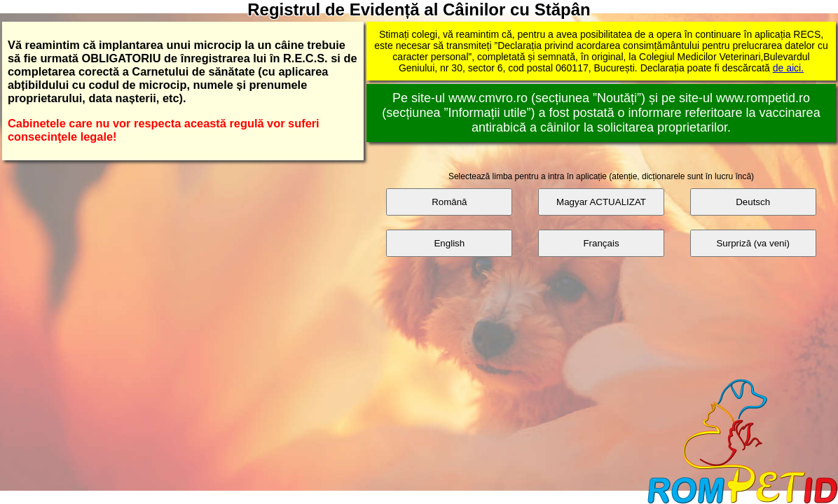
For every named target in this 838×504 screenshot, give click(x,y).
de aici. (788, 68)
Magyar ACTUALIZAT (601, 202)
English (449, 243)
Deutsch (753, 202)
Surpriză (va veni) (753, 243)
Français (601, 243)
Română (449, 202)
